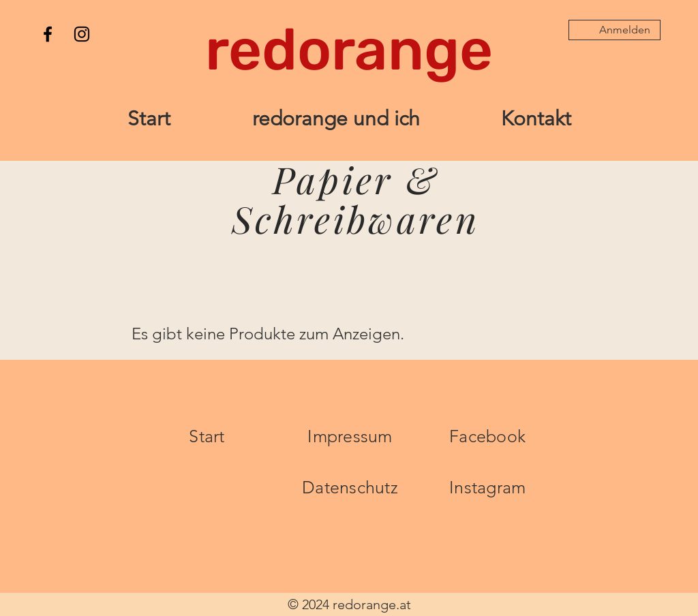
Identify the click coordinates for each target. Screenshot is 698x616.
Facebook (487, 436)
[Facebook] (48, 34)
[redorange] (349, 50)
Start (207, 436)
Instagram (487, 487)
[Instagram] (82, 34)
